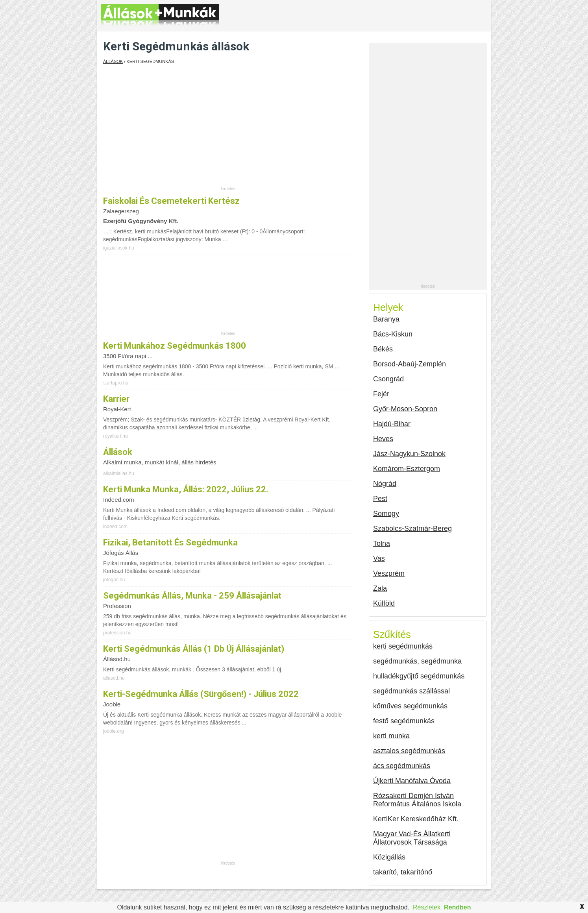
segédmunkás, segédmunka (417, 661)
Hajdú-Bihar (392, 424)
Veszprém (389, 573)
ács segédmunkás (402, 766)
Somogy (386, 514)
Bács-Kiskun (393, 334)
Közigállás (389, 857)
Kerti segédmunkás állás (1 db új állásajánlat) (194, 649)
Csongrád (388, 379)
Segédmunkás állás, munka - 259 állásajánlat (192, 596)
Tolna (382, 543)
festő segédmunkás (404, 721)
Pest (380, 499)
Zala (380, 588)
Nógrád (385, 484)
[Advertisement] (228, 131)
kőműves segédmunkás (410, 706)
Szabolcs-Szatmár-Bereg (412, 529)
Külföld (384, 603)
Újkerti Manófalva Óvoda (412, 781)
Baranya (386, 319)
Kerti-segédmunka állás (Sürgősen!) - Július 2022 (201, 694)
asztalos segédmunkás (409, 751)
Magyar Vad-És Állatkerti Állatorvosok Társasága (412, 838)
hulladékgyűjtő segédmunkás (419, 676)
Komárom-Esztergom (407, 469)
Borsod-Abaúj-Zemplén (410, 364)
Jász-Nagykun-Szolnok (409, 454)
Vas (379, 558)
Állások (113, 61)
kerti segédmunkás (403, 646)
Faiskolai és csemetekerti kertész (171, 201)
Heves (383, 439)
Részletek (427, 907)
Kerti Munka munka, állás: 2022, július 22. (186, 489)
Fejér (381, 394)
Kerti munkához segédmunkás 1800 (175, 346)
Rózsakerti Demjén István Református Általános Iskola (417, 800)
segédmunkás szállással (411, 691)
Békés (383, 349)
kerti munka (391, 736)
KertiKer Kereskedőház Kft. (416, 819)
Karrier (116, 399)
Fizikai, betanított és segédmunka (170, 542)
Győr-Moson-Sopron (405, 409)
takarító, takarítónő (403, 872)
